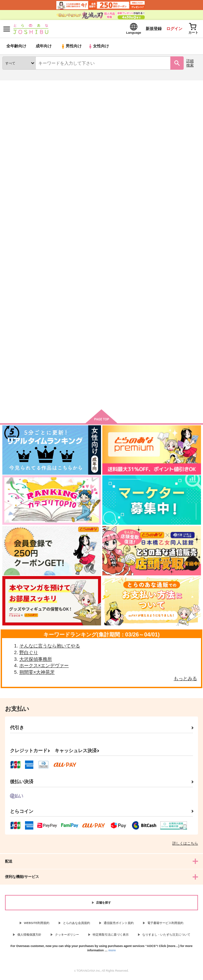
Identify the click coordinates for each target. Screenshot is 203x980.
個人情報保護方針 (29, 937)
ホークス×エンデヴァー (44, 667)
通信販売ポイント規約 (119, 925)
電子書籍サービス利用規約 (165, 925)
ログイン (170, 30)
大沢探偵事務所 (36, 661)
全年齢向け (16, 48)
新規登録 (147, 30)
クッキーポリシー (67, 937)
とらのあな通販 (15, 86)
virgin (144, 325)
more (112, 952)
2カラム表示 (183, 202)
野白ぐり (29, 654)
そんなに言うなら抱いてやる (50, 648)
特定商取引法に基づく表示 (111, 937)
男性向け (72, 48)
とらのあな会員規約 (76, 925)
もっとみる (185, 680)
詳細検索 (190, 65)
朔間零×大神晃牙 (37, 674)
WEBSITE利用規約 (37, 925)
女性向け (100, 48)
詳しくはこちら (185, 845)
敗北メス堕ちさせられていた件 (165, 122)
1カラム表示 (194, 202)
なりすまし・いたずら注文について (166, 937)
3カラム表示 (171, 202)
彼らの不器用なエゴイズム (96, 325)
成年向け (44, 48)
